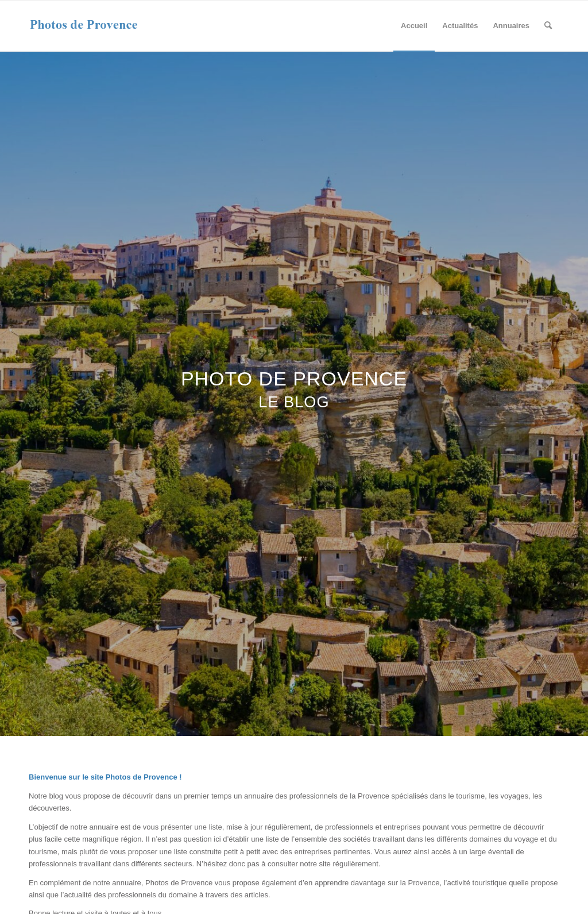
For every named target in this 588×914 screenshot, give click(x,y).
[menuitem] (414, 26)
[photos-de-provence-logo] (84, 26)
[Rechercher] (548, 26)
